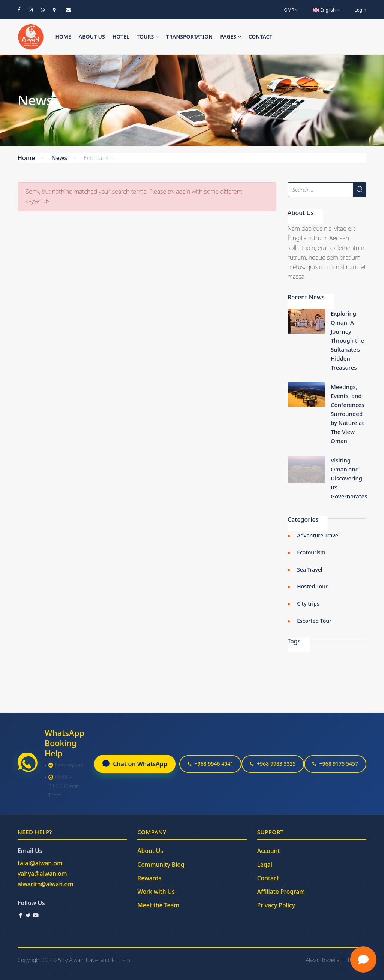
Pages (230, 37)
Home (63, 37)
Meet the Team (158, 905)
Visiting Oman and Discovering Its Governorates (349, 478)
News (59, 158)
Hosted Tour (312, 586)
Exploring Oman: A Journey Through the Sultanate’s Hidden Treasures (347, 340)
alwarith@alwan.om (46, 884)
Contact (261, 37)
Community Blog (161, 865)
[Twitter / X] (28, 915)
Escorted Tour (314, 621)
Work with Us (156, 892)
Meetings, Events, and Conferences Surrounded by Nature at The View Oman (347, 414)
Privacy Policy (276, 905)
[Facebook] (21, 915)
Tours (148, 37)
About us (92, 37)
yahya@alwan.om (42, 874)
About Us (150, 851)
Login (361, 10)
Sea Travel (310, 569)
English (326, 10)
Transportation (190, 37)
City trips (308, 604)
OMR (291, 10)
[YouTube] (36, 915)
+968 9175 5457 (335, 764)
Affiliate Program (281, 892)
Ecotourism (311, 552)
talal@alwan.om (40, 863)
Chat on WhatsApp (135, 764)
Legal (265, 865)
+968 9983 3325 (273, 764)
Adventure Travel (318, 535)
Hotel (121, 37)
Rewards (149, 878)
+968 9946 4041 (210, 764)
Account (269, 851)
